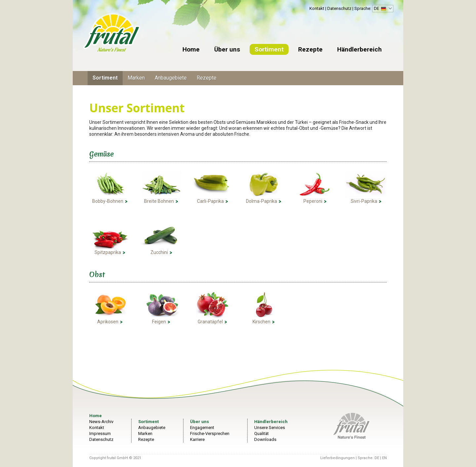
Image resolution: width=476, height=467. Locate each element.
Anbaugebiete (171, 78)
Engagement (202, 428)
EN (384, 458)
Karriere (197, 439)
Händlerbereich (359, 49)
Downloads (265, 439)
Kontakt (317, 8)
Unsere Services (270, 428)
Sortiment (269, 49)
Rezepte (310, 49)
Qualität (261, 433)
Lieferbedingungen (337, 458)
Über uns (227, 49)
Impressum (100, 433)
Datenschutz (339, 8)
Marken (136, 78)
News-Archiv (101, 422)
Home (191, 49)
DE (382, 9)
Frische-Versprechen (210, 433)
